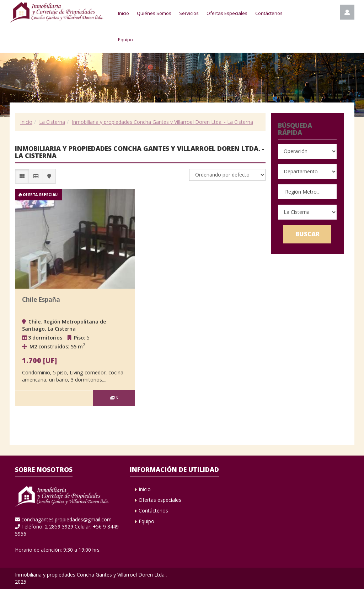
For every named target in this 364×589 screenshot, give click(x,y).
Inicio (124, 13)
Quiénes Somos (154, 13)
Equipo (125, 40)
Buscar (307, 234)
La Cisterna (52, 122)
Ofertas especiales (160, 500)
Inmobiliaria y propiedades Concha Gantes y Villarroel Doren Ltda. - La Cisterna (162, 122)
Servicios (189, 13)
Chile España (41, 299)
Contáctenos (269, 13)
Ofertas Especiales (227, 13)
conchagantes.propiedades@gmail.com (66, 519)
